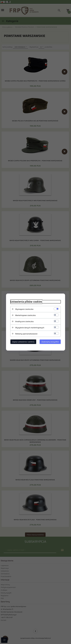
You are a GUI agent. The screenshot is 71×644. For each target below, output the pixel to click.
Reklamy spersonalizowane (26, 334)
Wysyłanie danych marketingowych (30, 327)
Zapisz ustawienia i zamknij (23, 342)
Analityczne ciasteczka (24, 321)
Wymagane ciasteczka (24, 309)
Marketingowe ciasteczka (25, 315)
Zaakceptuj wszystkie (50, 342)
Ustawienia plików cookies (26, 302)
